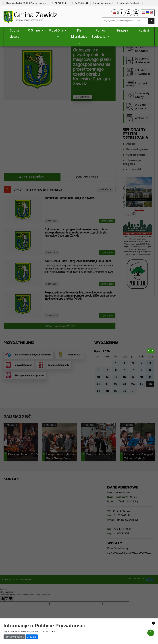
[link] (42, 17)
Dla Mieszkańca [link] (79, 37)
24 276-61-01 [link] (61, 3)
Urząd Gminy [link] (57, 34)
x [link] (153, 623)
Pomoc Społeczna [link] (101, 34)
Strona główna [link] (14, 34)
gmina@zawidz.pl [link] (104, 3)
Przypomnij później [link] (15, 637)
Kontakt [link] (144, 31)
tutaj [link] (53, 631)
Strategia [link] (122, 31)
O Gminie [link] (36, 31)
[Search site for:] (125, 21)
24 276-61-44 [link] (81, 3)
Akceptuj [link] (32, 637)
